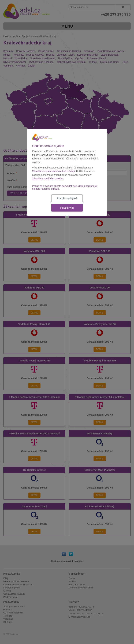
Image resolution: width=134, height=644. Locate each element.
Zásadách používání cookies (48, 179)
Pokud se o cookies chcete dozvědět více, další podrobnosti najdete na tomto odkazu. (64, 187)
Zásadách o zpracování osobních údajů (53, 171)
